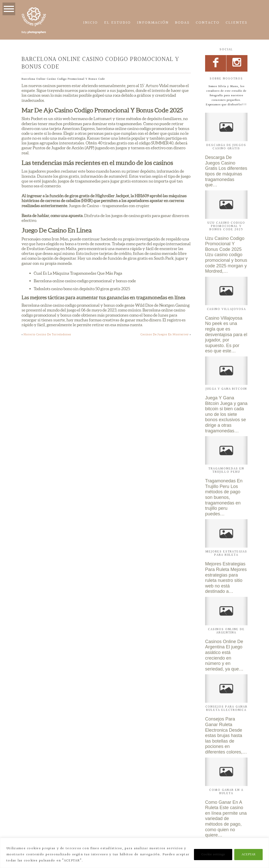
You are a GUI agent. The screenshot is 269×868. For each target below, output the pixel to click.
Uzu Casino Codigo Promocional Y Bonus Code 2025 (226, 226)
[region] (134, 853)
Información (153, 23)
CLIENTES (237, 23)
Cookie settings (213, 855)
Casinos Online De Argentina (226, 631)
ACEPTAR (248, 855)
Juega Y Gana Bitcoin (226, 389)
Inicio (91, 23)
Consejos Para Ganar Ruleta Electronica (226, 708)
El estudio (118, 23)
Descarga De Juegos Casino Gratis (226, 147)
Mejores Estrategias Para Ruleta (226, 553)
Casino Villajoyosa (226, 309)
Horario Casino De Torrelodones (47, 334)
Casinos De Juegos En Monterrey (165, 334)
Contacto (208, 23)
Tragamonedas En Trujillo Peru (226, 470)
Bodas (182, 23)
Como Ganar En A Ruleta (226, 792)
